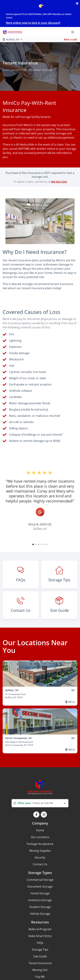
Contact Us (40, 864)
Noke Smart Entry (40, 936)
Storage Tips (40, 950)
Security (40, 857)
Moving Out (40, 970)
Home (40, 830)
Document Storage (40, 887)
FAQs (40, 943)
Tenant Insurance (40, 963)
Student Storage (40, 907)
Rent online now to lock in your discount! (33, 23)
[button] (33, 544)
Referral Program (40, 929)
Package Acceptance (40, 844)
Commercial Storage (40, 880)
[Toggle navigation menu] (74, 32)
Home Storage (40, 893)
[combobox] (40, 803)
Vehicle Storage (40, 914)
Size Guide (40, 956)
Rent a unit (71, 39)
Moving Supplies (40, 851)
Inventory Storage (40, 900)
